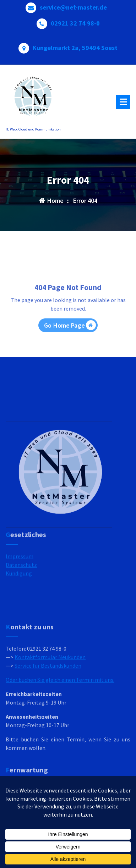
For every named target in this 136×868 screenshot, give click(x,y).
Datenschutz (21, 578)
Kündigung (19, 586)
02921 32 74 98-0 (75, 21)
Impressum (20, 569)
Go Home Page (70, 337)
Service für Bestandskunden (48, 699)
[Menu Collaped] (123, 102)
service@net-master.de (73, 5)
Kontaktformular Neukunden (50, 690)
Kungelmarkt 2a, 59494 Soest (75, 46)
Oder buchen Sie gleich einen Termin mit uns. (60, 713)
